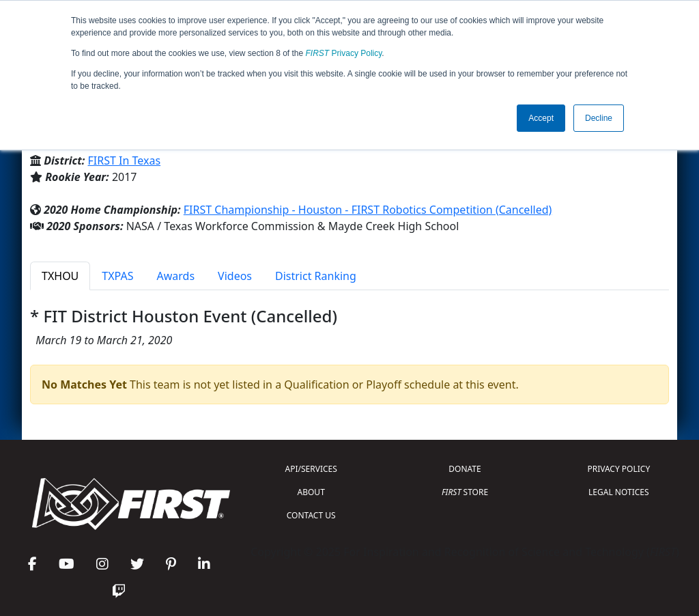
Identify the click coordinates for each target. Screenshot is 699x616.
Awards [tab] (176, 276)
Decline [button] (599, 118)
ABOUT (311, 492)
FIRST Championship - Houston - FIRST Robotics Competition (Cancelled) (368, 210)
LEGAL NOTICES (619, 492)
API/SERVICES (311, 469)
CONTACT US (311, 515)
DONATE (465, 469)
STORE (465, 492)
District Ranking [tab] (316, 276)
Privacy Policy (344, 53)
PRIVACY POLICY (618, 469)
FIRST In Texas (125, 160)
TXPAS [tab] (117, 276)
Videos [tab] (235, 276)
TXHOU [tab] (60, 276)
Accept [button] (541, 118)
